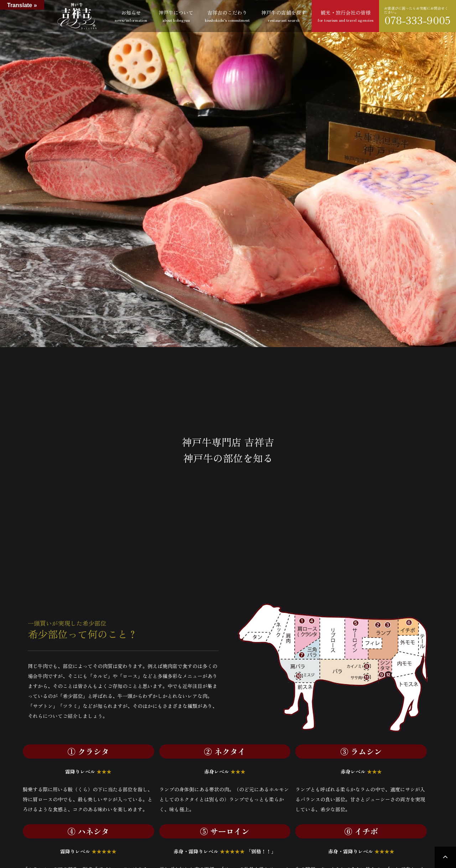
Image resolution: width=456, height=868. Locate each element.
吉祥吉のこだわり (227, 16)
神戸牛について (176, 16)
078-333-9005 (418, 20)
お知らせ (131, 16)
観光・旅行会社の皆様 (345, 16)
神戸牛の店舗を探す (284, 16)
